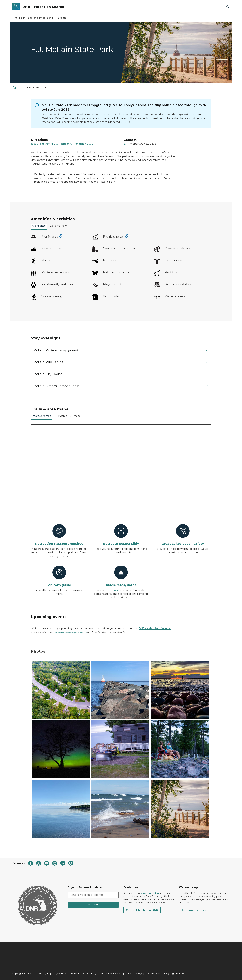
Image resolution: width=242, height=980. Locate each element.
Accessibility (90, 974)
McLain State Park (35, 88)
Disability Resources (111, 974)
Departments (153, 974)
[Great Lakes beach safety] (183, 535)
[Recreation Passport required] (59, 535)
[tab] (39, 227)
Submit (93, 905)
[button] (121, 350)
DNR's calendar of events (155, 628)
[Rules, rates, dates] (121, 576)
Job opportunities (194, 910)
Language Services (174, 974)
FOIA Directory (134, 974)
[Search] (228, 7)
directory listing (150, 893)
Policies (75, 974)
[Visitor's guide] (59, 576)
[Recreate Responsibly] (121, 535)
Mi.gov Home (60, 974)
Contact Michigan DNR (142, 910)
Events (62, 18)
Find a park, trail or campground (33, 18)
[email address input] (93, 895)
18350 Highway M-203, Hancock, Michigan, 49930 (62, 144)
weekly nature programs (71, 632)
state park (112, 590)
